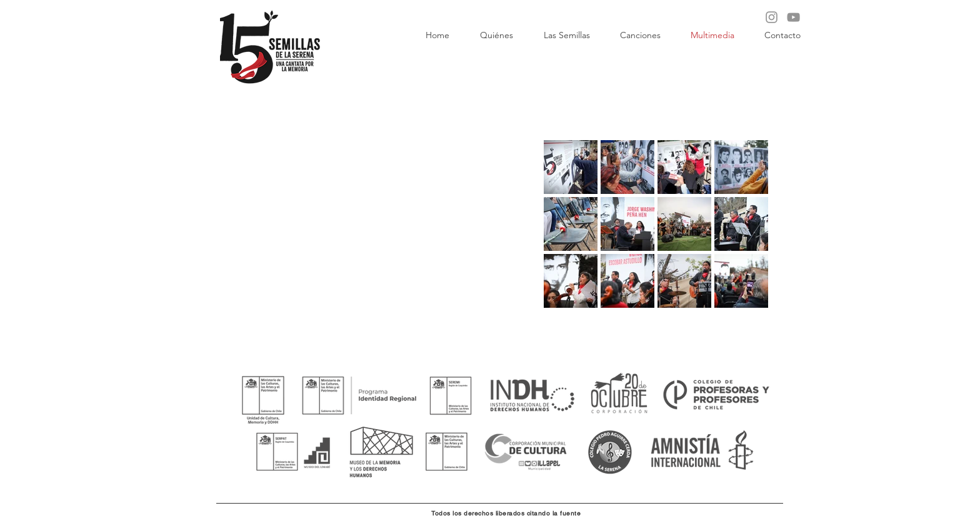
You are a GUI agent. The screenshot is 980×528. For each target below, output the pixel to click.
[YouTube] (793, 17)
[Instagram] (772, 17)
